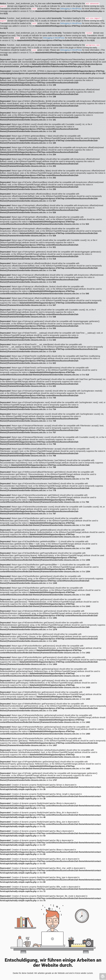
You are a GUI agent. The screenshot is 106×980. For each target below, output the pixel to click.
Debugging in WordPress (71, 9)
